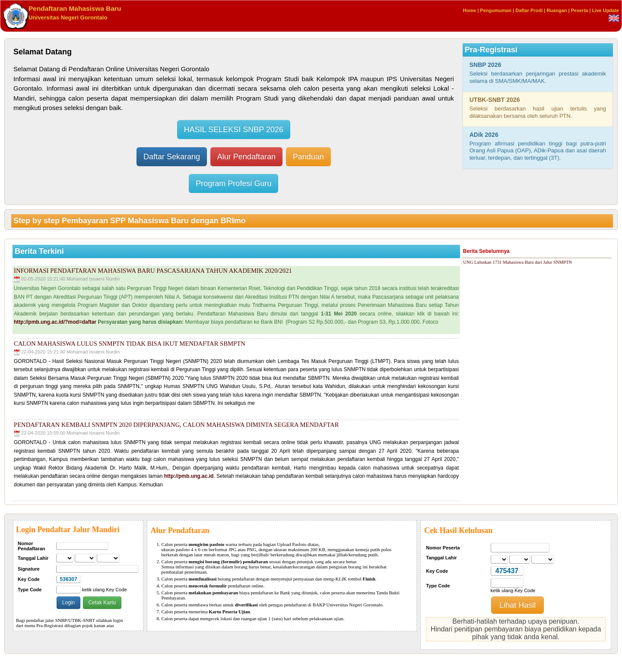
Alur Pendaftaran (246, 157)
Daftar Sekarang (172, 157)
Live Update (606, 10)
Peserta (580, 10)
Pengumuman (496, 10)
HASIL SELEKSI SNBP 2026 (234, 129)
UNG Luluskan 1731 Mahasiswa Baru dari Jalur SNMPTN (517, 262)
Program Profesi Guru (233, 183)
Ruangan (557, 10)
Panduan (308, 157)
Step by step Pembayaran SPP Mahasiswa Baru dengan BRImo (130, 221)
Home (470, 10)
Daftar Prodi (529, 10)
